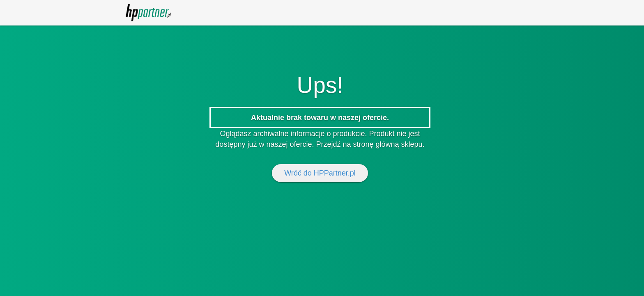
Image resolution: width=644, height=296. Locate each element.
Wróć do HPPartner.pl (320, 173)
